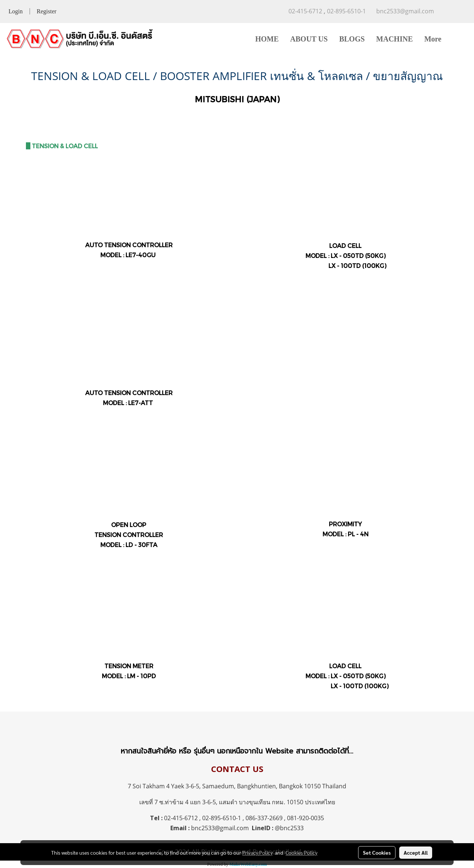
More (433, 39)
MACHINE (395, 39)
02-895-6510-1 (222, 818)
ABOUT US (309, 39)
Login (16, 11)
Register (46, 11)
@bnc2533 (289, 828)
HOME (267, 39)
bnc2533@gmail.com (220, 828)
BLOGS (352, 39)
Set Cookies (377, 852)
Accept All (416, 852)
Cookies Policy (301, 852)
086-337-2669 (264, 818)
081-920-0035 (306, 818)
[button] (458, 39)
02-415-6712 (181, 818)
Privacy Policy (257, 852)
